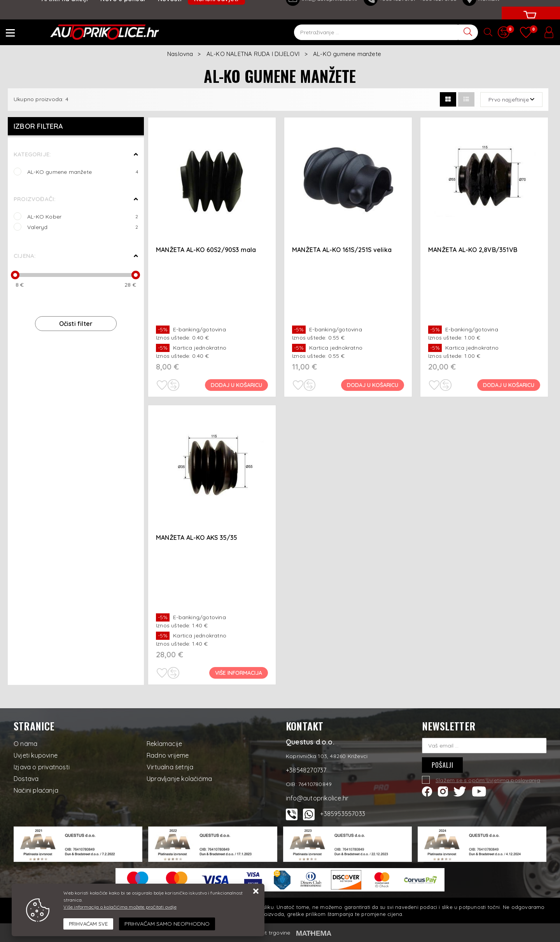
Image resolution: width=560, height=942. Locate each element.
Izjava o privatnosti (42, 767)
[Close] (88, 924)
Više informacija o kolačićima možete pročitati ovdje (120, 907)
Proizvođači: (34, 199)
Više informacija (239, 673)
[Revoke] (167, 924)
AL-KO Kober (83, 216)
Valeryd (83, 227)
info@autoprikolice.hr (317, 798)
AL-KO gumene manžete (83, 172)
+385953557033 (343, 814)
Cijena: (24, 256)
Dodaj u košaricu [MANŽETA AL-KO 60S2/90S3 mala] (236, 385)
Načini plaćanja (36, 790)
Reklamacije (164, 744)
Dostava (26, 779)
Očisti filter (76, 324)
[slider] (15, 275)
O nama (25, 744)
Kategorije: (32, 154)
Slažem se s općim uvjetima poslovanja (488, 780)
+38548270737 (306, 770)
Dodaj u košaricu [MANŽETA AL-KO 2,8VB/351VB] (509, 385)
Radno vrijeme (168, 755)
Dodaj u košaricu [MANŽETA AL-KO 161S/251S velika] (373, 385)
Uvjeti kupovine (36, 755)
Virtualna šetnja (170, 767)
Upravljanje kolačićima (179, 779)
